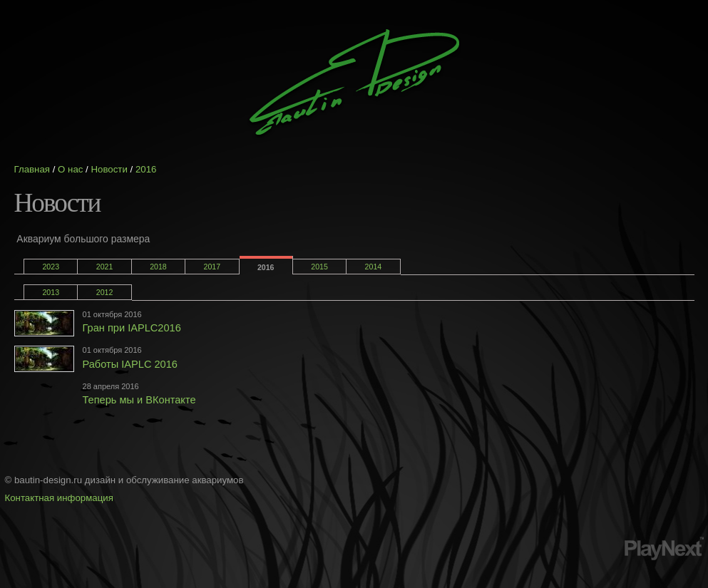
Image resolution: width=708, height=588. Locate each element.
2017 (212, 267)
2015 (319, 267)
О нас (70, 169)
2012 (105, 292)
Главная (32, 169)
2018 (158, 267)
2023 (51, 267)
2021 (105, 267)
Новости (109, 169)
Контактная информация (59, 498)
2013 (51, 292)
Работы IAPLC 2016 (130, 364)
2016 (146, 169)
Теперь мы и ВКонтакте (139, 400)
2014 (374, 267)
